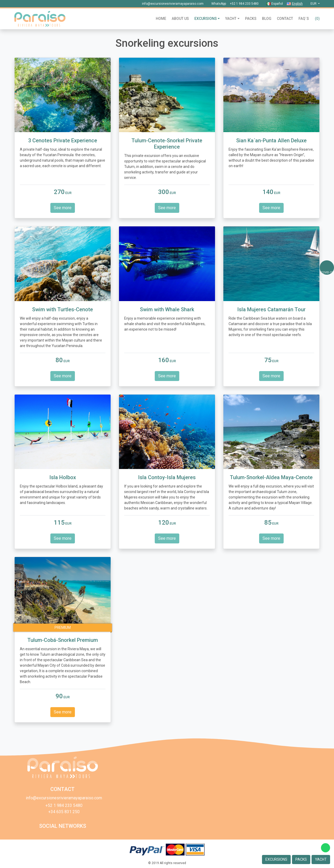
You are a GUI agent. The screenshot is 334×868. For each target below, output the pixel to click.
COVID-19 (327, 272)
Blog (267, 19)
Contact (285, 19)
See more (63, 208)
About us (180, 19)
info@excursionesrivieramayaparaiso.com (173, 4)
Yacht (231, 19)
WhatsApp (219, 4)
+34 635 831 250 (64, 812)
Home (161, 19)
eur (314, 4)
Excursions (206, 19)
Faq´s (304, 19)
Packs (251, 19)
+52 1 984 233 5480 (244, 4)
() (317, 19)
